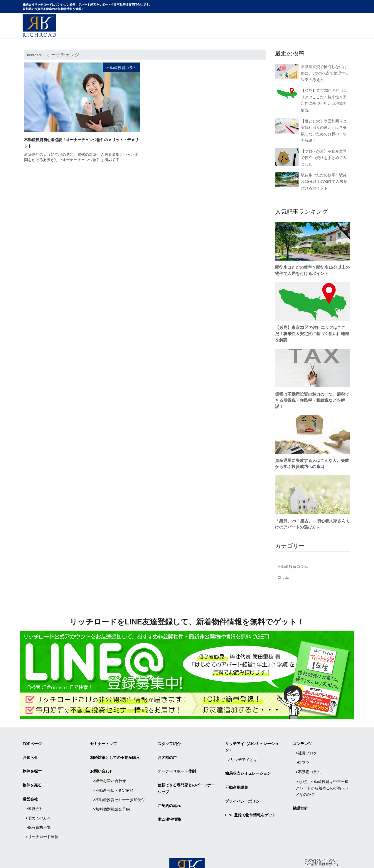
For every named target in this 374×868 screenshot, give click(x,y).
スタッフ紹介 (169, 742)
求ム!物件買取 (170, 803)
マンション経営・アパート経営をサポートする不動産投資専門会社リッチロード (39, 26)
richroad (36, 55)
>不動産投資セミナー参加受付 (119, 784)
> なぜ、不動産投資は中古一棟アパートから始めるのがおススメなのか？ (322, 775)
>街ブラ (303, 755)
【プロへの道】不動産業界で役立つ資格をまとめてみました (324, 158)
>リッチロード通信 (42, 812)
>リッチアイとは (243, 755)
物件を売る (32, 775)
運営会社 (30, 786)
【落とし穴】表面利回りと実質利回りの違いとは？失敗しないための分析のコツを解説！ (324, 131)
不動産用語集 (237, 777)
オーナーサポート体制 (177, 764)
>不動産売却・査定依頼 (113, 777)
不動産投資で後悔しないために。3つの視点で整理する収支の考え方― (325, 73)
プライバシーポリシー (244, 788)
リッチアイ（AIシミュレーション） (252, 745)
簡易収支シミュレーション (248, 766)
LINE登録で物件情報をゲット (251, 799)
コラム (283, 577)
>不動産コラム (308, 762)
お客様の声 (167, 753)
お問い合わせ (336, 32)
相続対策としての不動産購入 (115, 753)
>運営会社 (34, 792)
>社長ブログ (306, 749)
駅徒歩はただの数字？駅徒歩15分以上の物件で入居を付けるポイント (324, 181)
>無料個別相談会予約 (111, 790)
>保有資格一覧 (38, 805)
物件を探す (32, 764)
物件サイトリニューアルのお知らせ (275, 32)
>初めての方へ (38, 799)
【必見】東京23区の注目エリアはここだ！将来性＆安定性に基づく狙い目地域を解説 (324, 100)
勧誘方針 (300, 792)
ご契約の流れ (169, 792)
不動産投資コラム (118, 67)
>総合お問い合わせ (109, 770)
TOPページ (32, 742)
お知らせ (30, 753)
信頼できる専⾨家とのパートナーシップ (186, 778)
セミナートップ (103, 742)
